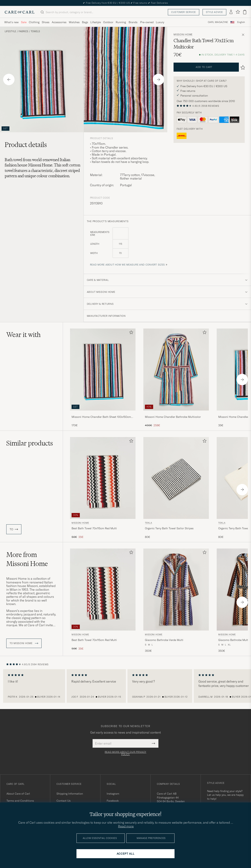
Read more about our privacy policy (125, 753)
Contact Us (64, 801)
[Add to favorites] (130, 333)
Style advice (214, 12)
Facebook (113, 801)
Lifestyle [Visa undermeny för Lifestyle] (96, 22)
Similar (30, 443)
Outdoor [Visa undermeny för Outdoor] (108, 22)
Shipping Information (70, 794)
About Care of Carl (18, 794)
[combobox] (241, 22)
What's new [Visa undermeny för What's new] (11, 22)
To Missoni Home (24, 643)
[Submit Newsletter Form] (153, 743)
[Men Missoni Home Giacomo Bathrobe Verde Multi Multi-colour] (176, 589)
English (241, 22)
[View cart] (245, 12)
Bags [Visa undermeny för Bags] (85, 22)
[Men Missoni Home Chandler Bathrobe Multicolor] (176, 369)
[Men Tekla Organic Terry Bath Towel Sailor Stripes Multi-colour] (176, 478)
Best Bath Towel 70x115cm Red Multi (94, 528)
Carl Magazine (218, 22)
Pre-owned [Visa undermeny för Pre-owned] (147, 22)
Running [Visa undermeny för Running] (121, 22)
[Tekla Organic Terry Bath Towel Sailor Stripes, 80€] (176, 488)
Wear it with (23, 335)
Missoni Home (183, 35)
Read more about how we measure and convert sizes (128, 265)
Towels (35, 31)
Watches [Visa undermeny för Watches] (74, 22)
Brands (133, 22)
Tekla (148, 523)
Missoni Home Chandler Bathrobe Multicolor (173, 417)
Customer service (184, 12)
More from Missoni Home (27, 559)
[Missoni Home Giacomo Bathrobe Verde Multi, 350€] (176, 601)
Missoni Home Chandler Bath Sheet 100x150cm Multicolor (101, 417)
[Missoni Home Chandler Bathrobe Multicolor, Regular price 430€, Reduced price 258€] (176, 378)
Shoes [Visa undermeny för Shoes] (46, 22)
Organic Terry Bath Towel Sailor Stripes (169, 528)
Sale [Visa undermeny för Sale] (24, 22)
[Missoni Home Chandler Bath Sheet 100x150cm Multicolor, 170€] (103, 378)
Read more (126, 826)
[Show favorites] (238, 12)
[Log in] (231, 12)
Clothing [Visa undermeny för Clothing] (34, 22)
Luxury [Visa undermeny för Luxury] (160, 22)
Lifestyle (10, 31)
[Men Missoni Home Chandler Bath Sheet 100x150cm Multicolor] (103, 369)
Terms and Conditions (20, 801)
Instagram (113, 794)
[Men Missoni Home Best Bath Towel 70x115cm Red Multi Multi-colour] (103, 478)
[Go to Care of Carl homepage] (20, 12)
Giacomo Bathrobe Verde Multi (164, 640)
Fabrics (23, 31)
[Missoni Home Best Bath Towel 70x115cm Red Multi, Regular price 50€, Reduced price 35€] (103, 488)
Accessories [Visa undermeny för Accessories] (59, 22)
